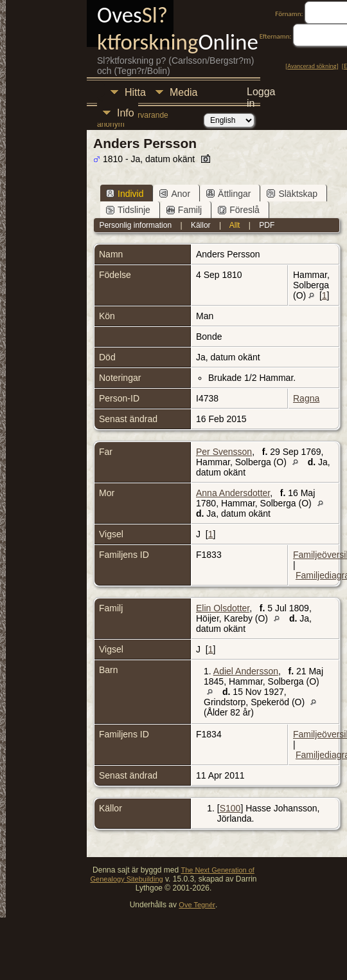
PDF (267, 225)
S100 (230, 808)
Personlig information (135, 225)
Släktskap (292, 194)
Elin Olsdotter (223, 608)
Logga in (261, 94)
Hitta (135, 92)
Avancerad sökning (312, 66)
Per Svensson (224, 452)
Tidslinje (128, 210)
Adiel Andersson (246, 671)
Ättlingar (228, 194)
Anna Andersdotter (233, 493)
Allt (235, 225)
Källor (201, 225)
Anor (175, 194)
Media (184, 92)
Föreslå (239, 210)
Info (126, 113)
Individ (125, 194)
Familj (184, 210)
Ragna (306, 398)
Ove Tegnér (197, 905)
